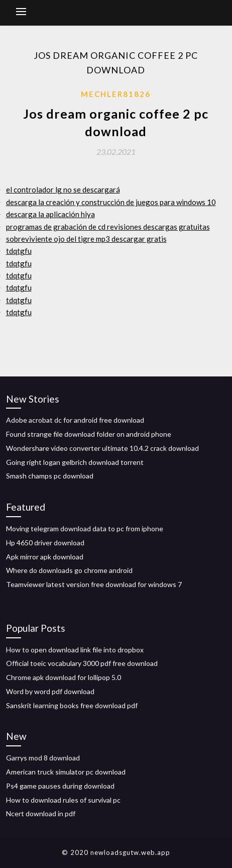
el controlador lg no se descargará (63, 189)
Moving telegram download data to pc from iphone (85, 528)
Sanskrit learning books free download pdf (72, 705)
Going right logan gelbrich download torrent (75, 462)
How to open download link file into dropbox (75, 650)
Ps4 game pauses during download (60, 786)
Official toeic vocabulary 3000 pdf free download (82, 663)
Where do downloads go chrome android (69, 570)
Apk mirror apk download (45, 557)
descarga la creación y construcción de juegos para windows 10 (111, 202)
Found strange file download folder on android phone (89, 434)
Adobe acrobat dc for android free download (75, 420)
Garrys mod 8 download (43, 758)
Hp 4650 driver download (45, 543)
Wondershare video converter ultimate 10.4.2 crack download (102, 448)
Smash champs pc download (50, 476)
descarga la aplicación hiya (50, 214)
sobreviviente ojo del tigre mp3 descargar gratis (86, 239)
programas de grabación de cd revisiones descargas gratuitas (108, 227)
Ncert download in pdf (41, 813)
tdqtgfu (19, 251)
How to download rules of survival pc (63, 800)
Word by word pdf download (50, 691)
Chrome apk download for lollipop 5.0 (64, 677)
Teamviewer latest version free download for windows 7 (94, 584)
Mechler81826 (116, 94)
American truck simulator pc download (66, 772)
